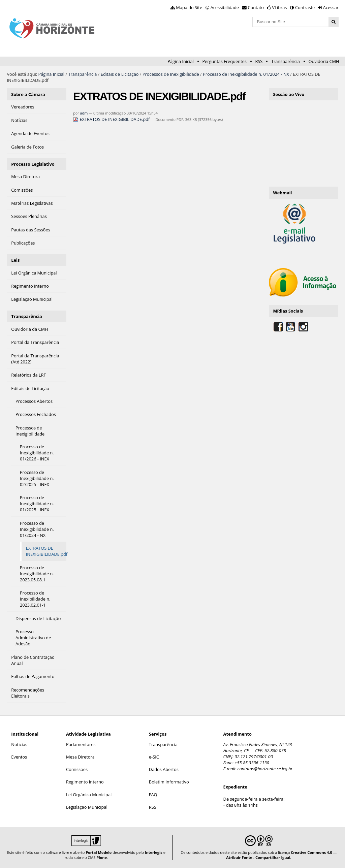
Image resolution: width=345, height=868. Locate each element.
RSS (259, 61)
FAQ (153, 795)
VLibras (280, 7)
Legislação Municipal (87, 807)
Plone (102, 857)
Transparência (286, 61)
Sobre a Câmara (28, 94)
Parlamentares (81, 744)
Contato (256, 7)
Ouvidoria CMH (324, 61)
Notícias (19, 744)
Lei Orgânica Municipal (89, 795)
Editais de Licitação (120, 74)
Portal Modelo (99, 852)
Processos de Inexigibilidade (171, 74)
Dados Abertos (164, 769)
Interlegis (154, 852)
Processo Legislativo (33, 164)
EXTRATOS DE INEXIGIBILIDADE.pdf (112, 119)
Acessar (331, 7)
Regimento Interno (85, 782)
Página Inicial (181, 61)
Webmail (282, 193)
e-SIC (154, 757)
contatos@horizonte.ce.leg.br (265, 769)
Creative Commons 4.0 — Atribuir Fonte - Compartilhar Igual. (281, 855)
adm (84, 113)
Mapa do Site (189, 7)
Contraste (305, 7)
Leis (15, 260)
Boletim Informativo (169, 782)
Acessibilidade (225, 7)
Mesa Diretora (80, 757)
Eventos (19, 757)
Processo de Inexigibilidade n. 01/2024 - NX (246, 74)
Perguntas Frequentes (224, 61)
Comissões (77, 769)
